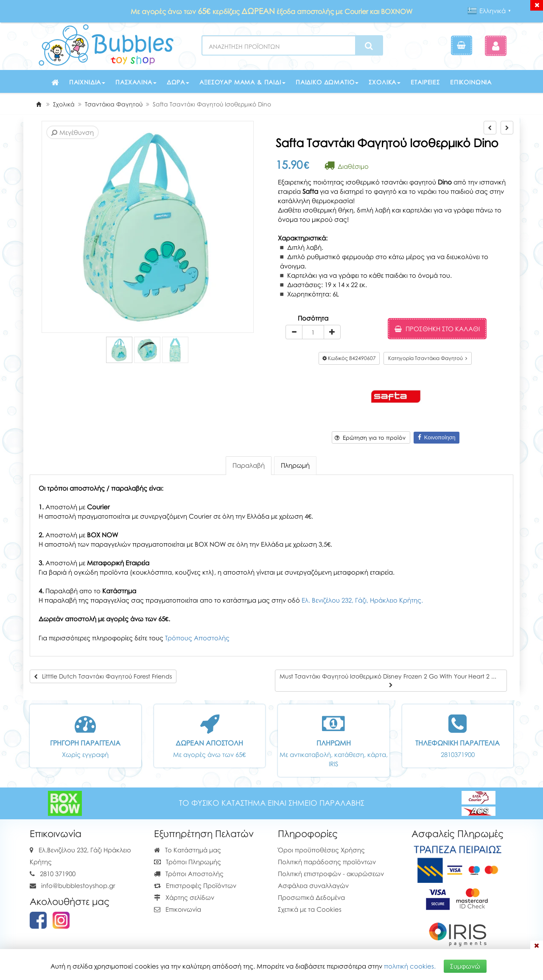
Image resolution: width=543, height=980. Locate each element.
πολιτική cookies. (410, 966)
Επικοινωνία (471, 82)
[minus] (294, 332)
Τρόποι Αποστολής (189, 874)
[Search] (369, 46)
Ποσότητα (313, 318)
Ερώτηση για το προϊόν (370, 438)
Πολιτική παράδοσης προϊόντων (327, 862)
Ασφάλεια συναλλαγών (313, 885)
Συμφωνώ (465, 966)
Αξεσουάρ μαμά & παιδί (242, 82)
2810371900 (458, 754)
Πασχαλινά (136, 82)
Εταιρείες (425, 82)
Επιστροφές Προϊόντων (195, 885)
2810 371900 (58, 874)
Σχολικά (385, 82)
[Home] (39, 104)
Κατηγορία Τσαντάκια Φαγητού (428, 358)
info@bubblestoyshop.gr (78, 885)
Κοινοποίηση (437, 437)
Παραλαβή (249, 465)
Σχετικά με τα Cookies (310, 909)
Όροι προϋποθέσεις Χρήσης (321, 850)
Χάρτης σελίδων (184, 897)
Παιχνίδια (87, 82)
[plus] (332, 332)
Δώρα (178, 82)
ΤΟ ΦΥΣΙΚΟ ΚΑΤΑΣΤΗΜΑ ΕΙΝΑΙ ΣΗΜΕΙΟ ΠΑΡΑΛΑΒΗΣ (272, 803)
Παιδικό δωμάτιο (327, 82)
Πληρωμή (295, 465)
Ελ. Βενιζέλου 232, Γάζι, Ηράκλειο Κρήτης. (362, 600)
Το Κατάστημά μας (188, 850)
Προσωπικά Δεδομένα (311, 897)
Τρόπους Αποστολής (197, 638)
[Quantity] (313, 332)
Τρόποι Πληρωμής (188, 862)
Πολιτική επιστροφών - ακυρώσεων (331, 874)
